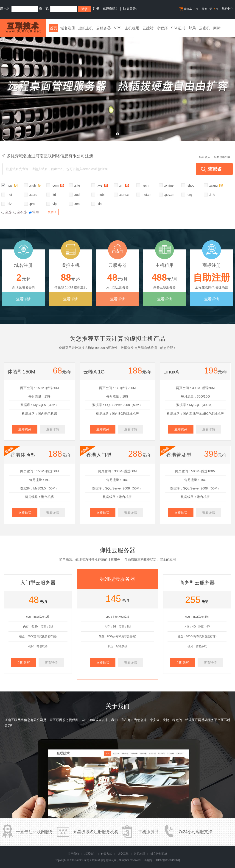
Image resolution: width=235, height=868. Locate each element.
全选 (6, 212)
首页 (53, 28)
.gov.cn (169, 195)
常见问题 (140, 854)
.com (58, 185)
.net (9, 195)
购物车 (189, 9)
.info (212, 195)
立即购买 (25, 429)
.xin (99, 204)
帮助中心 (227, 9)
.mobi (101, 195)
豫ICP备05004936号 (168, 860)
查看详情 (23, 299)
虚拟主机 (86, 28)
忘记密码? (110, 9)
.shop (190, 185)
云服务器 (104, 28)
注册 (96, 9)
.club (35, 185)
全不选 (20, 212)
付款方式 (106, 854)
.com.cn (125, 195)
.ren (77, 204)
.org (189, 195)
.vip (54, 204)
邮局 (192, 28)
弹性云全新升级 (117, 86)
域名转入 (205, 157)
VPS (118, 28)
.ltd (54, 195)
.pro (32, 204)
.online (169, 185)
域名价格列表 (222, 157)
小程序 (162, 28)
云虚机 (204, 28)
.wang (216, 185)
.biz (9, 204)
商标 (217, 28)
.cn (124, 185)
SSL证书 (178, 28)
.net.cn (146, 195)
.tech (145, 185)
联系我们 (90, 854)
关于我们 (73, 854)
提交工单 (123, 854)
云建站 (148, 28)
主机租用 (132, 28)
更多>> (52, 212)
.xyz (102, 185)
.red (77, 195)
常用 (34, 212)
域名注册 (68, 28)
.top (12, 185)
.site (77, 185)
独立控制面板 (159, 854)
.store (33, 195)
